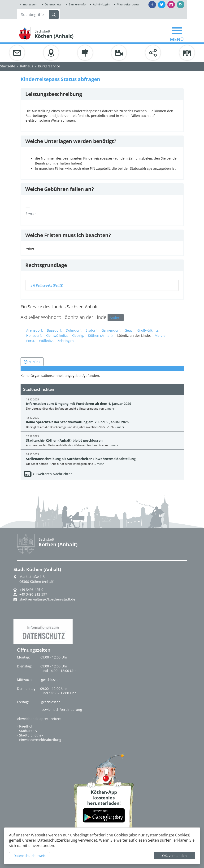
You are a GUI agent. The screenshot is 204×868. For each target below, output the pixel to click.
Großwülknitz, (148, 330)
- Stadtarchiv (27, 731)
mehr (111, 409)
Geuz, (129, 330)
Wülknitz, (46, 341)
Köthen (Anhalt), (101, 335)
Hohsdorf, (34, 335)
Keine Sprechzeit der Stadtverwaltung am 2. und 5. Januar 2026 (77, 422)
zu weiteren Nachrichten (53, 474)
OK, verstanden (174, 856)
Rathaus (27, 66)
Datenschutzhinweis (30, 856)
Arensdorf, (35, 330)
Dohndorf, (74, 330)
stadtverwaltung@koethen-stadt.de (47, 599)
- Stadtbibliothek (30, 735)
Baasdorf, (54, 330)
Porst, (31, 341)
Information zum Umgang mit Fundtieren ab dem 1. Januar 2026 (79, 404)
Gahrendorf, (111, 330)
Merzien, (162, 335)
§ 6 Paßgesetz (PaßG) (47, 285)
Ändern (116, 318)
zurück (32, 362)
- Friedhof (25, 726)
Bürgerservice (49, 66)
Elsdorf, (92, 330)
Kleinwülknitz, (57, 335)
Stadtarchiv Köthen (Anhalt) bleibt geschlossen (64, 440)
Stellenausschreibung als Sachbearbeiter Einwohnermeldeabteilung (81, 459)
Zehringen (66, 341)
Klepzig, (78, 335)
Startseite (8, 66)
